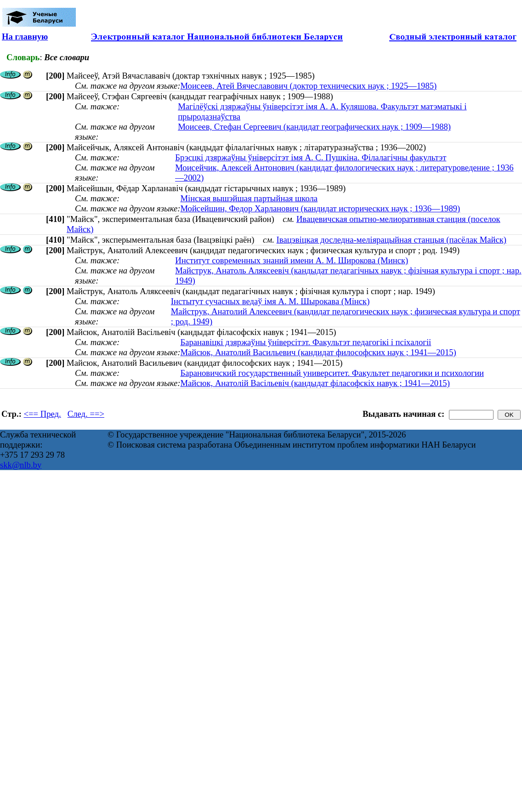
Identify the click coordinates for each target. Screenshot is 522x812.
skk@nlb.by (21, 465)
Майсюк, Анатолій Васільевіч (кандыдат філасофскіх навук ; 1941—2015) (315, 383)
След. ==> (86, 414)
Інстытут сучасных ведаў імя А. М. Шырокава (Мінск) (270, 301)
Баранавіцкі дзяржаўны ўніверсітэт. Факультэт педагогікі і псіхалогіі (306, 342)
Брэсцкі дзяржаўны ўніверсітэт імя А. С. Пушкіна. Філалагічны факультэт (311, 157)
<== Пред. (43, 414)
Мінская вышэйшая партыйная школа (249, 198)
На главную (25, 37)
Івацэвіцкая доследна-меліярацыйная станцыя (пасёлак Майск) (391, 240)
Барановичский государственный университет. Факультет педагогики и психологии (332, 373)
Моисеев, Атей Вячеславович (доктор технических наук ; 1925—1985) (308, 86)
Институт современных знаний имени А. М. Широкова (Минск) (292, 260)
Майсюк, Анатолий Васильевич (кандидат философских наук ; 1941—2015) (318, 352)
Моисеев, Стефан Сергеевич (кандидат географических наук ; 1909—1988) (314, 127)
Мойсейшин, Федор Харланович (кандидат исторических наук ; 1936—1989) (320, 208)
